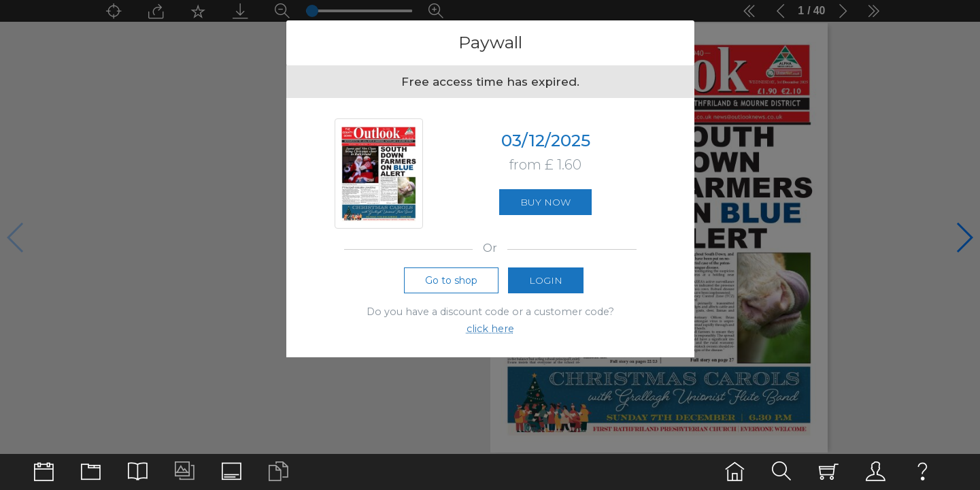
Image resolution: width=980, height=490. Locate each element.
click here (490, 329)
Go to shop (451, 280)
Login (546, 280)
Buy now (545, 202)
